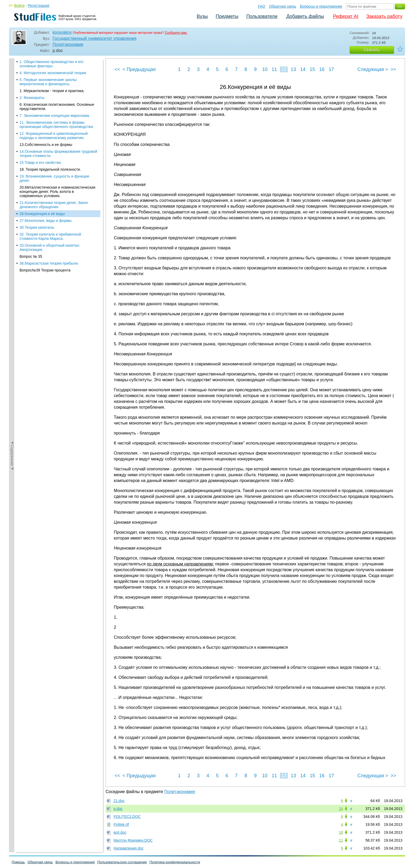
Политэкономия (68, 44)
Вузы (202, 16)
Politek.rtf (121, 824)
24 (341, 809)
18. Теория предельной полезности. (50, 139)
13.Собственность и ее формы (46, 114)
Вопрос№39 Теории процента (45, 240)
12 (284, 69)
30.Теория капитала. (37, 197)
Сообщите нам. (176, 33)
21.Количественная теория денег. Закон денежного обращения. (54, 174)
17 (331, 69)
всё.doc (120, 832)
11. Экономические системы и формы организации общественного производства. (57, 94)
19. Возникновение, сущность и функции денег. (54, 148)
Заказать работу (384, 16)
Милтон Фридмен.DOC (133, 840)
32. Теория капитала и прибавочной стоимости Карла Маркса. (50, 206)
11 (274, 69)
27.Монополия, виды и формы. (46, 190)
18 (341, 832)
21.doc (119, 801)
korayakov (62, 32)
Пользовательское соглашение (122, 862)
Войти (19, 6)
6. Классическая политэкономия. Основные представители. (57, 76)
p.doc (118, 809)
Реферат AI (346, 16)
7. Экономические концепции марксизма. (55, 85)
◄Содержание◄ (12, 151)
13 (293, 69)
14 (303, 69)
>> (393, 69)
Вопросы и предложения (321, 6)
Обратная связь (283, 6)
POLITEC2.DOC (127, 817)
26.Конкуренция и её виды (42, 183)
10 (265, 69)
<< (117, 69)
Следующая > (373, 69)
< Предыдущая (139, 69)
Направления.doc (129, 848)
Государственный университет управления (95, 38)
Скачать (372, 50)
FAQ (262, 6)
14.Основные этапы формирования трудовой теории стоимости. (58, 123)
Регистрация (39, 6)
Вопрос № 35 (31, 226)
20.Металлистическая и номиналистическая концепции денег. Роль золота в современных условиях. (57, 161)
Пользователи (262, 16)
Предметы (227, 16)
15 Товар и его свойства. (41, 132)
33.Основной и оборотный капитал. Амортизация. (50, 217)
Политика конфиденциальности (175, 862)
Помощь (18, 862)
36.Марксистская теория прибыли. (49, 233)
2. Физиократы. (32, 67)
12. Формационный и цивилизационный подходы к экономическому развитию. (54, 105)
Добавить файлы (305, 16)
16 (322, 69)
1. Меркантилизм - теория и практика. (52, 60)
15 (312, 69)
